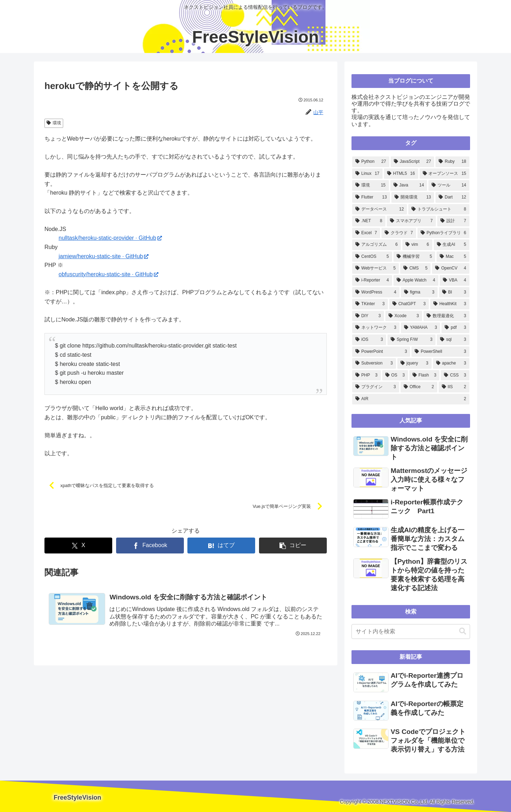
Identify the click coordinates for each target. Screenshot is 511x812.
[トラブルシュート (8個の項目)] (439, 209)
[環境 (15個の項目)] (371, 185)
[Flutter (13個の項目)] (371, 197)
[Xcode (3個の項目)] (404, 316)
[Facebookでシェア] (150, 546)
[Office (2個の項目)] (419, 387)
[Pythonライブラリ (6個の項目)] (443, 233)
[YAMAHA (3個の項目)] (421, 328)
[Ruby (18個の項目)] (452, 162)
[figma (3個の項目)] (419, 292)
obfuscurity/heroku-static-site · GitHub (109, 274)
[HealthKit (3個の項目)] (450, 304)
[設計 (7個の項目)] (453, 221)
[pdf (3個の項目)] (455, 328)
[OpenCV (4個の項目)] (451, 268)
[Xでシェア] (78, 546)
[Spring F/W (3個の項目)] (411, 340)
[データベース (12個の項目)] (380, 209)
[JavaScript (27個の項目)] (413, 162)
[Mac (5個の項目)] (453, 257)
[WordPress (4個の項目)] (376, 292)
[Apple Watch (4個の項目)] (416, 280)
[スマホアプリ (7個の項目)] (411, 221)
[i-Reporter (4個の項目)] (372, 280)
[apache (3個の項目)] (451, 363)
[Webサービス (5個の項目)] (375, 268)
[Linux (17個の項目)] (367, 174)
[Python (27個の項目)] (371, 162)
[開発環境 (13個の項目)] (413, 197)
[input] (411, 632)
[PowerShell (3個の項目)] (440, 352)
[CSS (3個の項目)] (455, 375)
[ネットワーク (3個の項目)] (376, 328)
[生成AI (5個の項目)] (452, 245)
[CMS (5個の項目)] (415, 268)
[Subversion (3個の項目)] (374, 363)
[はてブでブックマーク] (221, 546)
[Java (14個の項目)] (409, 185)
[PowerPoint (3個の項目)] (381, 352)
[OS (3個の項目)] (395, 375)
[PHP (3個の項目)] (366, 375)
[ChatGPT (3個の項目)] (409, 304)
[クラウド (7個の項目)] (399, 233)
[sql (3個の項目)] (453, 340)
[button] (293, 546)
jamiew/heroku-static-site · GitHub (104, 256)
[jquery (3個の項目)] (414, 363)
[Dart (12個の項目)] (452, 197)
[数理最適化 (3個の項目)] (446, 316)
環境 (54, 123)
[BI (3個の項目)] (454, 292)
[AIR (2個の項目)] (411, 399)
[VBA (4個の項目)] (455, 280)
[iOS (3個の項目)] (369, 340)
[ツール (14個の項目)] (449, 185)
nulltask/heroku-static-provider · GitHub (110, 238)
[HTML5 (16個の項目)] (401, 174)
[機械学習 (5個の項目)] (414, 257)
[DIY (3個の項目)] (368, 316)
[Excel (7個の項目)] (366, 233)
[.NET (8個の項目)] (369, 221)
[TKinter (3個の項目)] (370, 304)
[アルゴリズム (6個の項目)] (377, 245)
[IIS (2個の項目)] (454, 387)
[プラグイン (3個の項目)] (376, 387)
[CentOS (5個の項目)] (372, 257)
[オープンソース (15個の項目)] (444, 174)
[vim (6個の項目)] (417, 245)
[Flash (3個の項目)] (424, 375)
